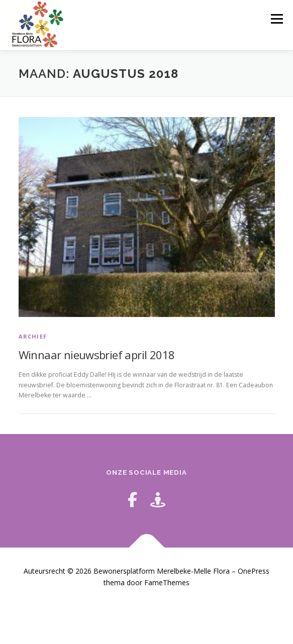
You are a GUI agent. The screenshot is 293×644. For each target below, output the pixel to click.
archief (33, 336)
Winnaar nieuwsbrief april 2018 (97, 355)
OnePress (254, 571)
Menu (276, 19)
